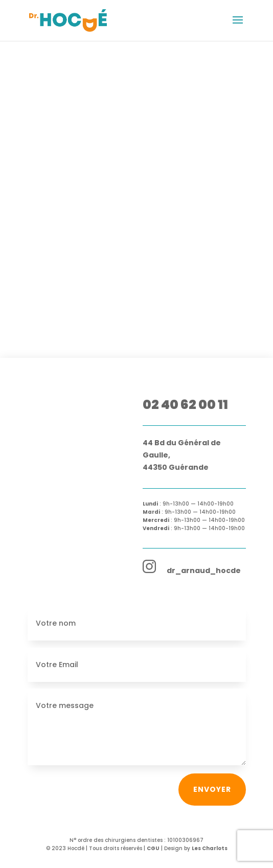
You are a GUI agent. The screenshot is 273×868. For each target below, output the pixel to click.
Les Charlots (210, 848)
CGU (153, 848)
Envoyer (212, 789)
